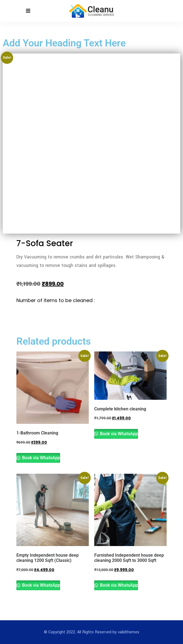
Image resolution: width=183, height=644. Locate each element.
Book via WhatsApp (41, 458)
